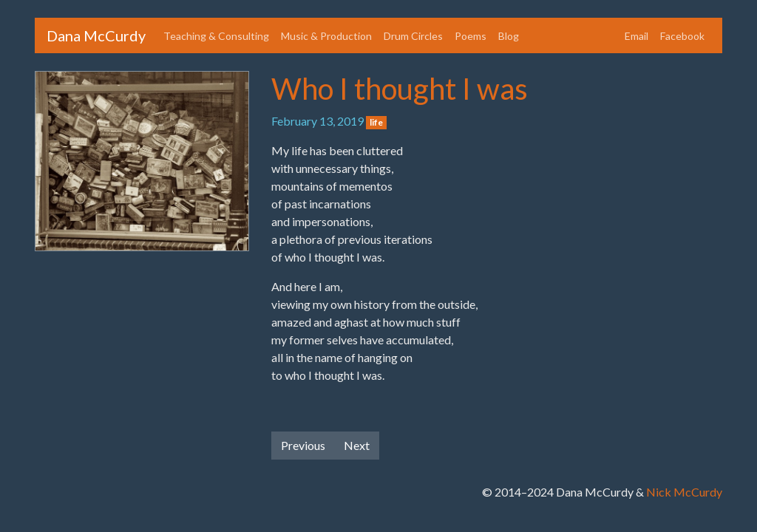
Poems (471, 36)
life (376, 122)
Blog (509, 36)
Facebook (682, 36)
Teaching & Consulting (216, 36)
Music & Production (326, 36)
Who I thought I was (400, 89)
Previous (303, 445)
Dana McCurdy (96, 35)
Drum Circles (413, 36)
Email (637, 36)
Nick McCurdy (684, 492)
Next (357, 445)
